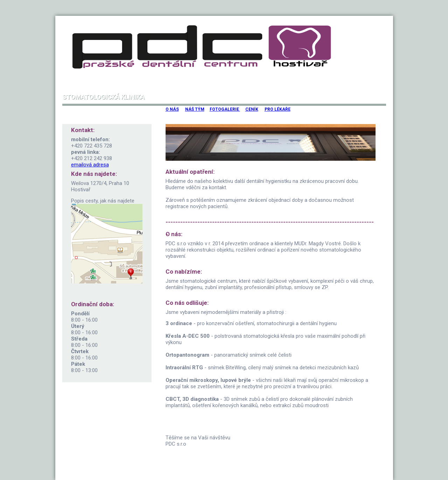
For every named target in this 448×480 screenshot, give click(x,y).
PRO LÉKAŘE (278, 109)
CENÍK (252, 109)
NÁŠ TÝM (195, 109)
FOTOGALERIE (225, 109)
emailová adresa (90, 165)
